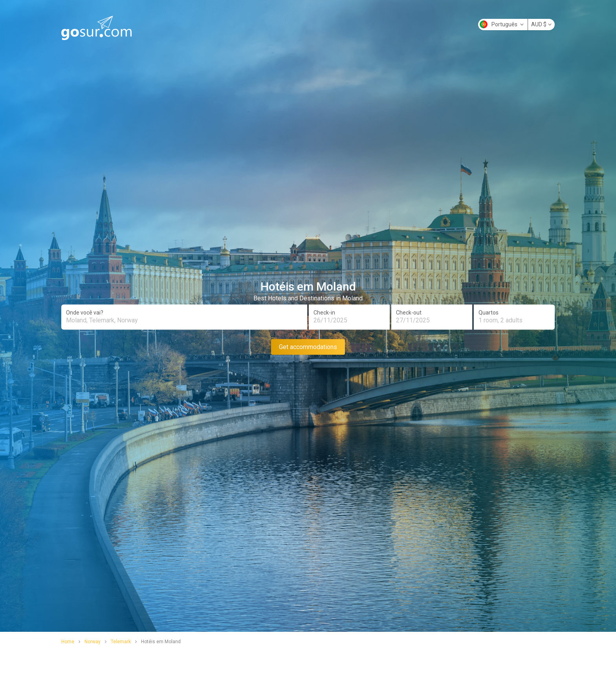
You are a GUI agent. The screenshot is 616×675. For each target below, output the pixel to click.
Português (502, 24)
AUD (541, 24)
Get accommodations (308, 347)
